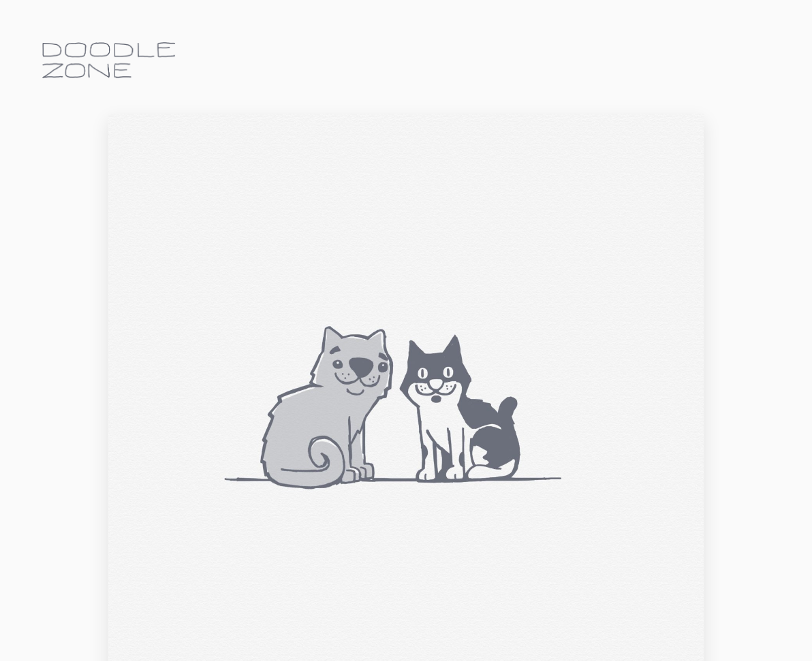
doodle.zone (109, 60)
